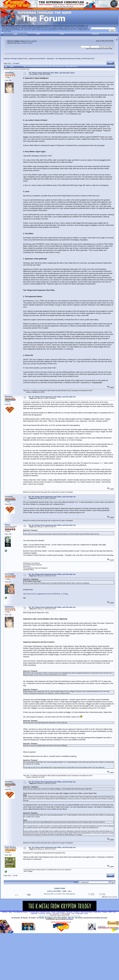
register (34, 41)
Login (62, 34)
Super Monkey (10, 847)
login (27, 41)
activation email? (27, 43)
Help (38, 34)
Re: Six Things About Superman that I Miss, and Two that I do (52, 397)
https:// (67, 26)
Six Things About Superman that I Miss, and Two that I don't (75, 59)
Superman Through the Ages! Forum (16, 59)
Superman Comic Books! (37, 59)
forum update (8, 31)
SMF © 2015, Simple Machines (67, 894)
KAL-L (70, 891)
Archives (50, 891)
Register (95, 34)
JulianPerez (9, 72)
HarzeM (115, 897)
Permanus (9, 396)
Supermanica (27, 566)
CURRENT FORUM (59, 888)
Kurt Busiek (9, 574)
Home (15, 34)
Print (110, 63)
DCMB (64, 891)
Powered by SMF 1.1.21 (50, 894)
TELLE (7, 525)
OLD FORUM (57, 891)
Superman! (51, 59)
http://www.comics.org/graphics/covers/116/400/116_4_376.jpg (46, 594)
